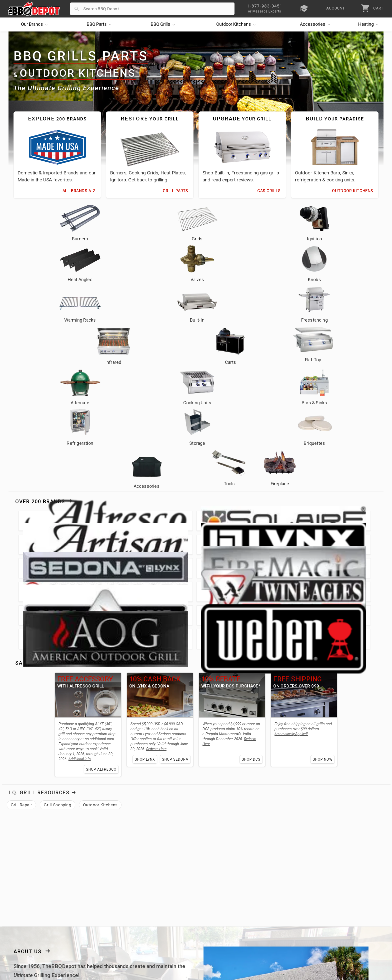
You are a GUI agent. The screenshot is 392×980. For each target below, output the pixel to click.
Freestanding (245, 173)
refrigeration (308, 180)
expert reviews (237, 180)
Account (142, 894)
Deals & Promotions (28, 908)
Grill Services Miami (153, 915)
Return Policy (146, 901)
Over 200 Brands (40, 343)
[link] (318, 848)
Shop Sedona (175, 519)
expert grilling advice (59, 748)
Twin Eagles (65, 797)
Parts (100, 24)
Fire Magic (26, 797)
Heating (370, 24)
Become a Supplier (26, 923)
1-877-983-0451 (277, 902)
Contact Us (19, 937)
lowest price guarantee (50, 757)
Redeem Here (139, 509)
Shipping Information (154, 908)
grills (63, 779)
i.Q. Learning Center (28, 901)
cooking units (340, 180)
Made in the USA (35, 180)
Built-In (222, 173)
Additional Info (66, 519)
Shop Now (327, 519)
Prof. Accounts (23, 930)
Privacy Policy (147, 930)
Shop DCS (253, 519)
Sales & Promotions (46, 423)
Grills (164, 24)
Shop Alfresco (99, 529)
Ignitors (118, 180)
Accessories (316, 24)
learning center (110, 810)
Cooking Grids (143, 173)
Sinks (348, 173)
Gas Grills (269, 191)
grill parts (83, 779)
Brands (36, 24)
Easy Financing (23, 915)
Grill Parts (175, 191)
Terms (140, 937)
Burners (118, 173)
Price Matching (23, 894)
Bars (335, 173)
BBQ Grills (55, 56)
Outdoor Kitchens (78, 73)
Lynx (185, 788)
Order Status (146, 886)
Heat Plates (173, 173)
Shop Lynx (145, 519)
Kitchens (237, 24)
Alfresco (167, 788)
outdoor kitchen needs (133, 779)
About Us (27, 711)
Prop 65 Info (146, 923)
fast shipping (180, 748)
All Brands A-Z (79, 191)
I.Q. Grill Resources (39, 552)
